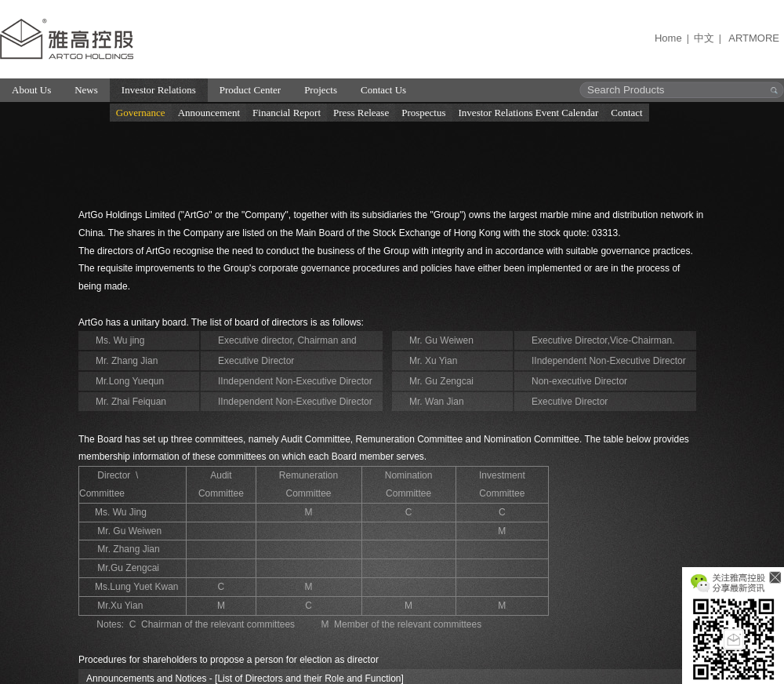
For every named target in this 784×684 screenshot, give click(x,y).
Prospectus (423, 113)
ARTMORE (754, 38)
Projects (321, 90)
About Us (31, 90)
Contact (626, 113)
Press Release (361, 113)
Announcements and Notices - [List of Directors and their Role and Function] (245, 679)
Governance (141, 113)
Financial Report (287, 113)
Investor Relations (159, 90)
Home (668, 38)
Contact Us (383, 90)
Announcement (209, 113)
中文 (704, 38)
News (86, 90)
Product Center (250, 90)
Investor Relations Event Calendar (529, 113)
